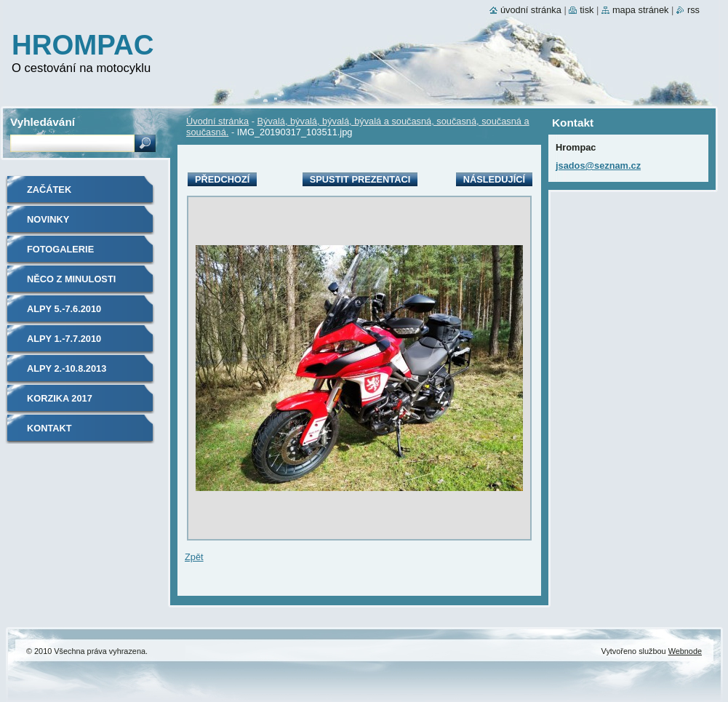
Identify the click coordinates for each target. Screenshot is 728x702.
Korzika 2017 (60, 398)
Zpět (194, 557)
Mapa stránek (641, 10)
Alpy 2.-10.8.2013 (67, 368)
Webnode (685, 651)
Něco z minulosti (71, 279)
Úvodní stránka (217, 121)
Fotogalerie (60, 249)
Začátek (49, 190)
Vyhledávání (43, 122)
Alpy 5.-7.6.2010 (64, 309)
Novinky (48, 219)
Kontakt (49, 428)
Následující (494, 179)
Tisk (587, 10)
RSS (693, 10)
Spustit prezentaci (360, 179)
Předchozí (222, 179)
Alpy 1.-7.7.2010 (64, 339)
